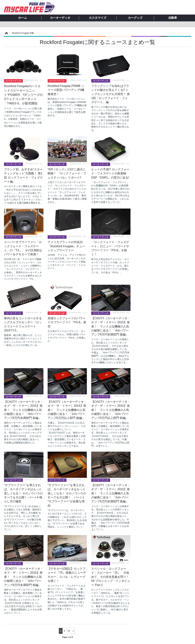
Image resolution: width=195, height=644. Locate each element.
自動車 (173, 18)
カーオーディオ (60, 18)
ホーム (23, 18)
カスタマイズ (98, 18)
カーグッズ (135, 18)
